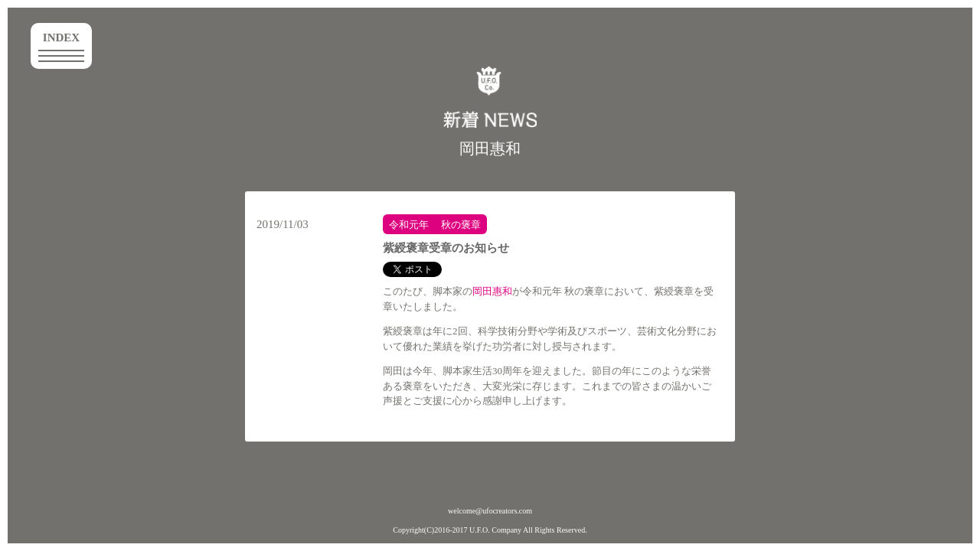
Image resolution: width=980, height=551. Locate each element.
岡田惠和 (490, 148)
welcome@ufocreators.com (490, 511)
